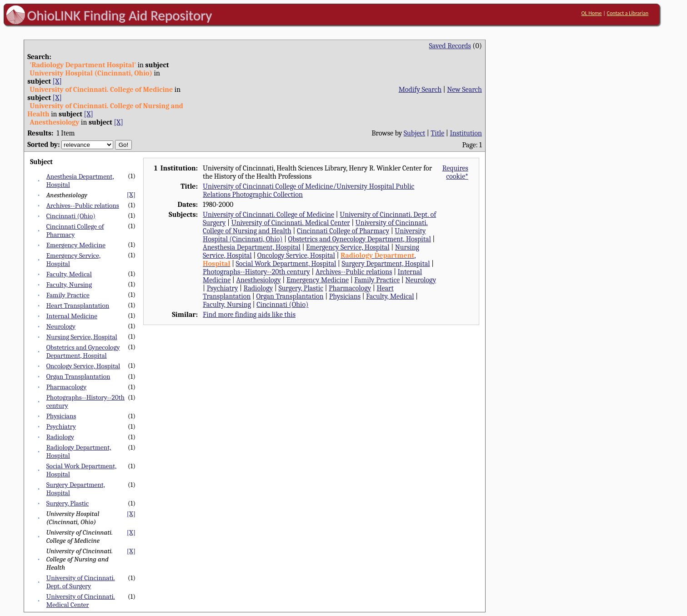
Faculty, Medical (69, 274)
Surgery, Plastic (68, 503)
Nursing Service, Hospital (82, 337)
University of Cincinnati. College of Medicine (268, 215)
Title (437, 133)
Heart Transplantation (78, 305)
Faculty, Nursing (69, 285)
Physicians (61, 416)
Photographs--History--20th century (256, 272)
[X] (57, 81)
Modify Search (420, 90)
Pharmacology (67, 387)
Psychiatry (61, 426)
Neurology (61, 326)
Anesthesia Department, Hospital (252, 247)
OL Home (591, 13)
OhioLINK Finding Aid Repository (120, 15)
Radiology (60, 437)
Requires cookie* (455, 172)
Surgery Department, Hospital (386, 264)
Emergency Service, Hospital (348, 247)
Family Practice (68, 295)
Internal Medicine (72, 316)
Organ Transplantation (78, 376)
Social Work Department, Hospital (286, 264)
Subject (414, 133)
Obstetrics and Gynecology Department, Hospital (83, 351)
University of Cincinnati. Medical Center (81, 601)
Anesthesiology (258, 280)
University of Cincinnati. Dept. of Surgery (81, 582)
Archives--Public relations (83, 205)
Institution (466, 133)
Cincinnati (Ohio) (71, 216)
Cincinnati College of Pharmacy (343, 231)
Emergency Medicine (76, 245)
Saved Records (450, 46)
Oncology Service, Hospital (83, 366)
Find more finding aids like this (249, 315)
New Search (464, 90)
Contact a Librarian (628, 13)
